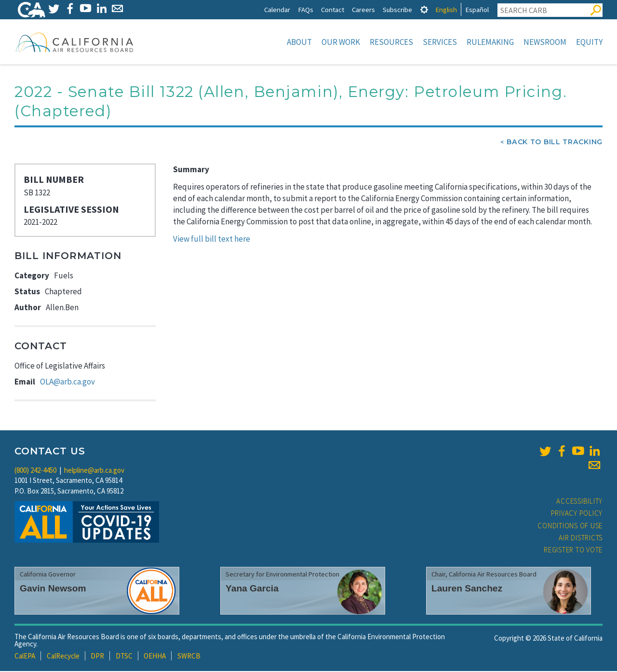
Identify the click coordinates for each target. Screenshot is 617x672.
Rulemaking (490, 42)
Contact (333, 9)
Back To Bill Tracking (555, 143)
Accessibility (579, 502)
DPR (97, 657)
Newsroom (545, 42)
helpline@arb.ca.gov (94, 471)
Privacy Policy (577, 514)
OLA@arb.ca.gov (67, 383)
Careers (363, 9)
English (446, 9)
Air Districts (581, 539)
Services (440, 42)
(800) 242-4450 (35, 471)
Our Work (341, 42)
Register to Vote (573, 551)
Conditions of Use (570, 527)
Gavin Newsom (53, 589)
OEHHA (155, 657)
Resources (391, 42)
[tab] (424, 9)
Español (477, 9)
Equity (589, 42)
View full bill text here (212, 240)
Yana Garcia (252, 589)
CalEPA (25, 657)
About (299, 42)
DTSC (124, 657)
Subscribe (397, 9)
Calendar (277, 9)
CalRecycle (63, 657)
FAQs (306, 9)
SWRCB (189, 657)
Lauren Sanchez (467, 589)
